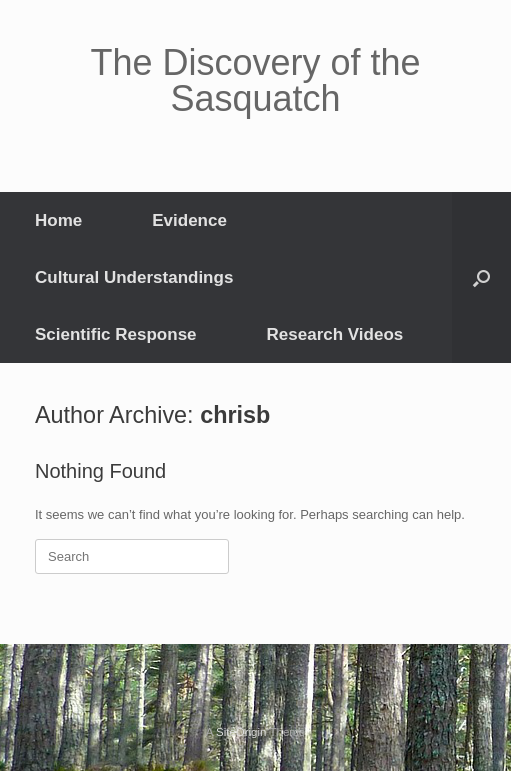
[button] (481, 277)
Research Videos (335, 334)
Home (58, 220)
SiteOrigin (241, 732)
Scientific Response (116, 334)
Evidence (189, 220)
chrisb (235, 415)
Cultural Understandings (134, 277)
